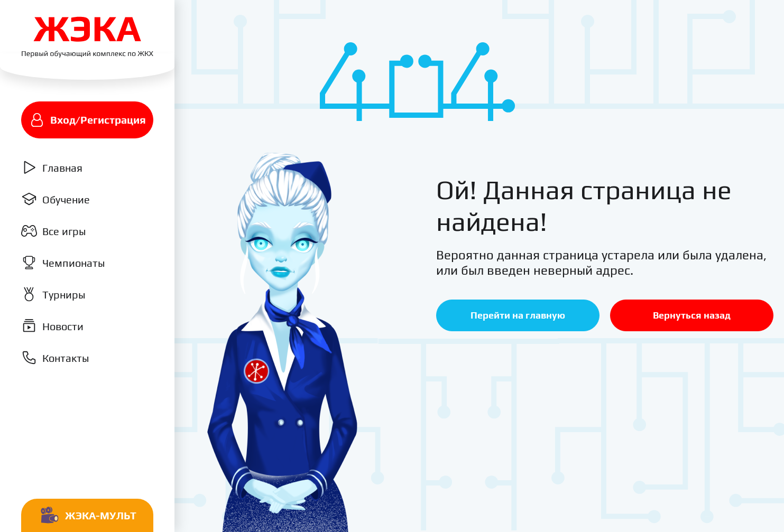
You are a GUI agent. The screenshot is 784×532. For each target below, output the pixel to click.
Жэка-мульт (87, 516)
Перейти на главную (518, 315)
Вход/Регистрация (87, 120)
